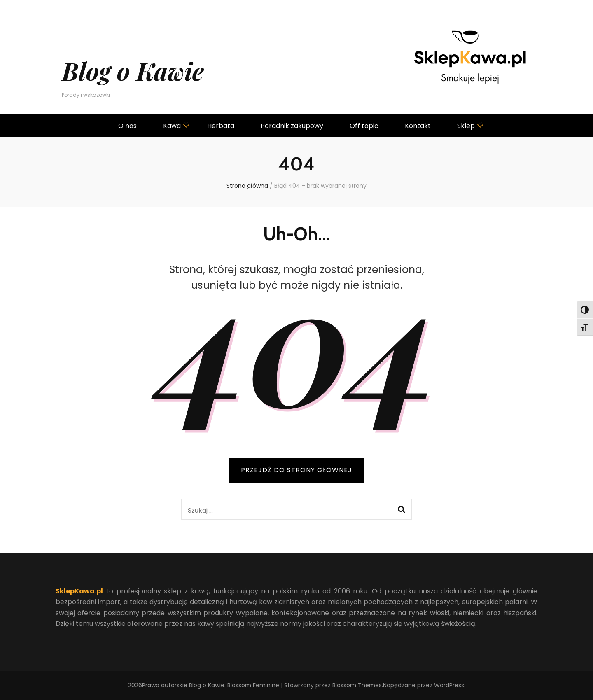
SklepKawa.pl (79, 591)
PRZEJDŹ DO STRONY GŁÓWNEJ (296, 470)
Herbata (221, 126)
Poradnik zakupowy (292, 126)
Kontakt (418, 126)
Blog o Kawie (133, 70)
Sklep (466, 126)
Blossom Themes (357, 685)
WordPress (449, 685)
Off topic (364, 126)
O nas (127, 126)
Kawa (172, 126)
